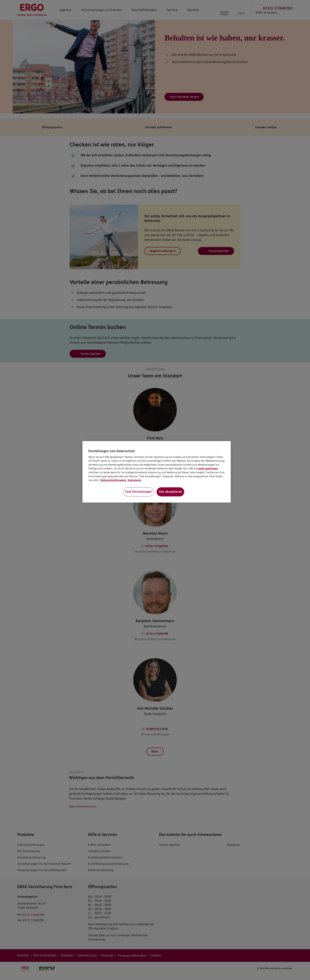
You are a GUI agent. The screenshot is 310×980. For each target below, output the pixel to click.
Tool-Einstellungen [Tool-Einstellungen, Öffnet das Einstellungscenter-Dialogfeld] (138, 492)
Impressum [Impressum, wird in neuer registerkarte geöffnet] (134, 480)
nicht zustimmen (208, 469)
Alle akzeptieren (170, 492)
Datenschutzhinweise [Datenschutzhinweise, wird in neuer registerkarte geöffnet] (113, 480)
